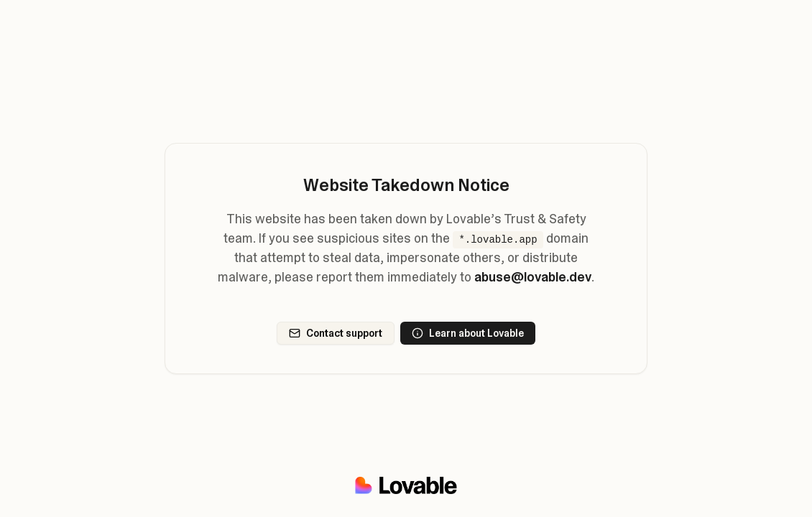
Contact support (336, 333)
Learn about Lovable (468, 333)
